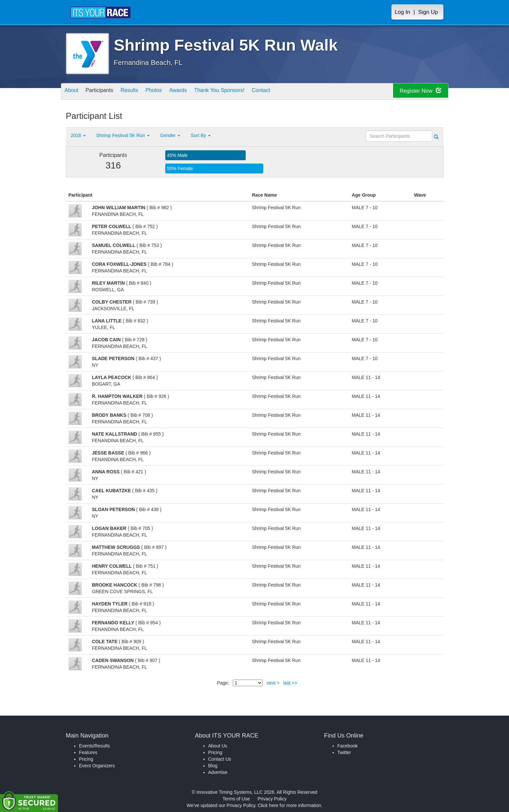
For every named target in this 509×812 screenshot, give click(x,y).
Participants (106, 92)
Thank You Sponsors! (243, 92)
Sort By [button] (201, 135)
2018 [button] (78, 135)
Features (88, 752)
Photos (169, 92)
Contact (290, 92)
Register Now (416, 92)
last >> (290, 683)
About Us (218, 746)
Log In (403, 12)
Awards (197, 92)
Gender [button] (170, 135)
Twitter (344, 752)
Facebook (348, 746)
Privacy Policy (272, 799)
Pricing (86, 759)
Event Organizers (97, 766)
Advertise (218, 772)
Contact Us (220, 759)
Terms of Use (236, 799)
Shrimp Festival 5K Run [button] (123, 135)
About (74, 92)
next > (273, 683)
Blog (213, 766)
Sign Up (428, 12)
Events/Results (95, 746)
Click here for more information (289, 805)
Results (140, 92)
